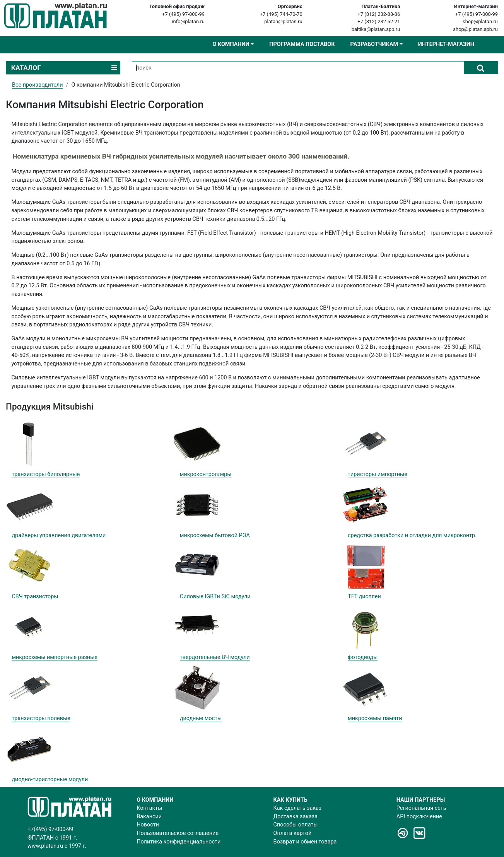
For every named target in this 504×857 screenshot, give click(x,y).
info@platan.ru (188, 21)
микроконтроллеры (206, 474)
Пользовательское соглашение (178, 833)
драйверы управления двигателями (59, 535)
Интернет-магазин (446, 44)
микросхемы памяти (375, 718)
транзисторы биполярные (46, 474)
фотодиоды (363, 657)
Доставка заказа (296, 817)
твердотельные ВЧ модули (215, 657)
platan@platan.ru (283, 21)
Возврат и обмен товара (305, 842)
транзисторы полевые (41, 718)
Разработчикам (374, 44)
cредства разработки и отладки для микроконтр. (412, 535)
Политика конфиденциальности (179, 842)
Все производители (37, 85)
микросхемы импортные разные (55, 657)
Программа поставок (302, 44)
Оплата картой (293, 833)
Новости (148, 825)
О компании (231, 44)
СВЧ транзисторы (35, 597)
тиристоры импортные (378, 474)
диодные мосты (201, 718)
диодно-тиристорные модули (50, 779)
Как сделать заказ (298, 808)
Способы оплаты (296, 825)
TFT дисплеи (364, 597)
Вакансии (149, 817)
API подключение (419, 817)
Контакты (149, 808)
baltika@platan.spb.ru (376, 29)
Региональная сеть (421, 808)
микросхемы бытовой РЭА (215, 535)
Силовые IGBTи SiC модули (215, 597)
